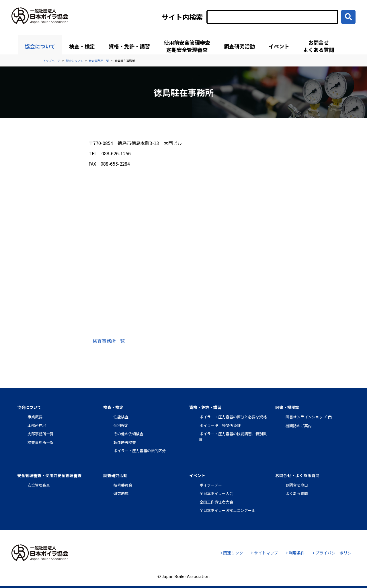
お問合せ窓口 (297, 485)
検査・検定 (82, 46)
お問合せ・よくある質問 (297, 475)
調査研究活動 (239, 46)
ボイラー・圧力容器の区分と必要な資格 (233, 417)
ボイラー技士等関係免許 (220, 425)
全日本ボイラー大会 (216, 493)
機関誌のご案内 (299, 426)
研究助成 (121, 493)
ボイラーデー (211, 485)
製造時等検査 (125, 442)
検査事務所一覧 (109, 341)
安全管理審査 (39, 485)
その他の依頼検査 (128, 434)
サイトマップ (264, 553)
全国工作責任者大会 (216, 502)
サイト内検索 (182, 17)
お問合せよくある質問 (319, 46)
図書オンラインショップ (306, 417)
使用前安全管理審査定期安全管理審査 (187, 46)
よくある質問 (297, 493)
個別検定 (121, 425)
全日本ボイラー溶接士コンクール (228, 510)
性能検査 (121, 417)
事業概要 (35, 417)
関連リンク (232, 553)
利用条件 (295, 553)
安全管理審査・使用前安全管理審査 (49, 475)
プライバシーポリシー (334, 553)
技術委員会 (123, 485)
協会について (40, 46)
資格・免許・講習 (129, 46)
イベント (279, 46)
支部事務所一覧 (41, 434)
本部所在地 (37, 425)
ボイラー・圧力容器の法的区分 (140, 451)
